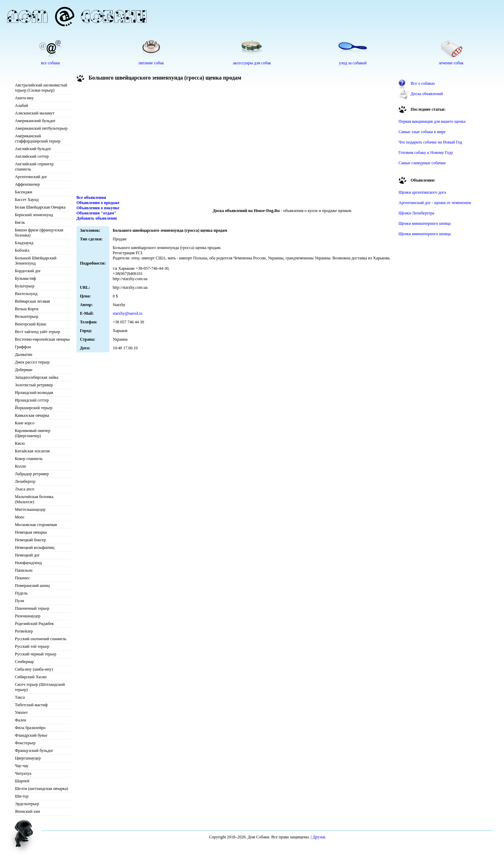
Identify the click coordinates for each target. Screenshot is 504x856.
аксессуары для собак (252, 63)
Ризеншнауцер (28, 616)
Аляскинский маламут (35, 113)
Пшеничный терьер (32, 608)
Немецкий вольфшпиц (35, 547)
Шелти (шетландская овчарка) (42, 789)
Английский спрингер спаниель (34, 167)
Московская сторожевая (36, 525)
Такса (20, 697)
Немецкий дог (27, 555)
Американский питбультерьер (41, 128)
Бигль (20, 222)
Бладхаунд (24, 243)
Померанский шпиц (32, 586)
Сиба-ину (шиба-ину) (34, 669)
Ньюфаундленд (28, 563)
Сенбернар (24, 662)
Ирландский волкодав (34, 393)
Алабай (21, 105)
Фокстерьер (25, 743)
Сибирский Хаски (31, 677)
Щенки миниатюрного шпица (425, 223)
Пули (20, 601)
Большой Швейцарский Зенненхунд (36, 261)
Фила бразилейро (30, 728)
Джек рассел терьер (32, 362)
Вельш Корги (27, 309)
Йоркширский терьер (34, 408)
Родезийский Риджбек (34, 624)
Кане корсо (25, 423)
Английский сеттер (32, 156)
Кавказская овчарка (32, 415)
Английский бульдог (33, 149)
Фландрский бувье (31, 735)
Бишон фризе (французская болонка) (39, 233)
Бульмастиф (25, 278)
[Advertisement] (235, 140)
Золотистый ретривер (34, 385)
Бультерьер (25, 286)
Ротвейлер (24, 631)
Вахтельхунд (26, 294)
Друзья (319, 837)
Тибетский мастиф (31, 705)
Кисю (20, 443)
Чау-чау (22, 766)
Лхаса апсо (25, 489)
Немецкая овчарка (31, 532)
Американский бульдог (35, 121)
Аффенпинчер (27, 184)
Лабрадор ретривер (32, 474)
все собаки (50, 63)
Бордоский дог (28, 271)
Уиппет (21, 712)
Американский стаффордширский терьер (38, 139)
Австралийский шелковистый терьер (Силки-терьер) (41, 88)
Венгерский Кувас (31, 324)
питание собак (151, 63)
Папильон (24, 570)
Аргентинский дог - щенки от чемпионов (435, 203)
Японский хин (28, 811)
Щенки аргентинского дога (422, 192)
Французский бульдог (34, 751)
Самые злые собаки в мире (422, 132)
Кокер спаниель (29, 459)
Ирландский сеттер (32, 400)
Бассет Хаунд (27, 200)
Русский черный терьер (36, 654)
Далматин (24, 355)
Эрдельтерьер (27, 804)
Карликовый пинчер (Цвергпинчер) (33, 433)
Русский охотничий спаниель (41, 639)
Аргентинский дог (31, 177)
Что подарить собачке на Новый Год (430, 142)
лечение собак (451, 63)
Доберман (24, 370)
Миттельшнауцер (30, 509)
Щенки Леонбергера (416, 213)
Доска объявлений (427, 94)
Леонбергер (25, 481)
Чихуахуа (23, 773)
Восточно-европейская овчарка (42, 339)
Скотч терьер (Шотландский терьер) (40, 687)
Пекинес (22, 578)
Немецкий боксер (30, 540)
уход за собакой (353, 63)
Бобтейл (22, 250)
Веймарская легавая (32, 301)
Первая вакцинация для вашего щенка (432, 121)
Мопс (20, 517)
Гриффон (23, 347)
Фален (21, 720)
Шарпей (22, 781)
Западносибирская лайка (37, 377)
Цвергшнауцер (28, 758)
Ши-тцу (22, 796)
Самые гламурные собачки (422, 163)
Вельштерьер (26, 316)
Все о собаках (423, 83)
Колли (20, 466)
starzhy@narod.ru (128, 313)
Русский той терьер (32, 646)
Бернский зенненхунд (34, 215)
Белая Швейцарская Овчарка (40, 207)
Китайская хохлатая (32, 451)
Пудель (21, 593)
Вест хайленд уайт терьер (38, 332)
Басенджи (24, 192)
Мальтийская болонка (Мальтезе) (34, 499)
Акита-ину (24, 98)
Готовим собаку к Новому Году (426, 153)
